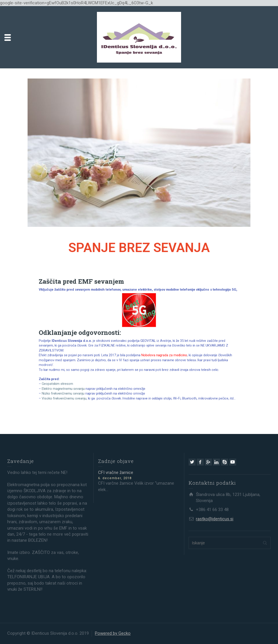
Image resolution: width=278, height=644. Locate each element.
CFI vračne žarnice (116, 472)
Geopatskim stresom (79, 373)
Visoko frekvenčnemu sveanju (84, 383)
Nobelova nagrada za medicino (158, 352)
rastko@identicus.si (215, 519)
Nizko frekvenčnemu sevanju (83, 380)
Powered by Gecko (113, 633)
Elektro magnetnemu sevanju (83, 376)
